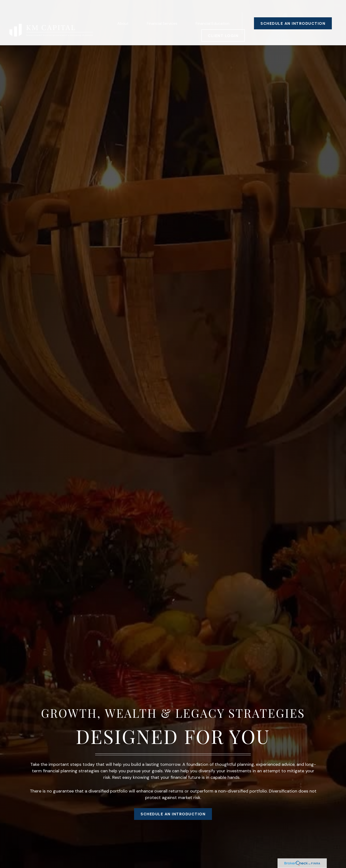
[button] (123, 10)
